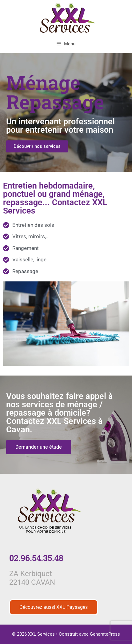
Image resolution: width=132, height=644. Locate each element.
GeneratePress (105, 634)
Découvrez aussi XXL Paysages (54, 607)
